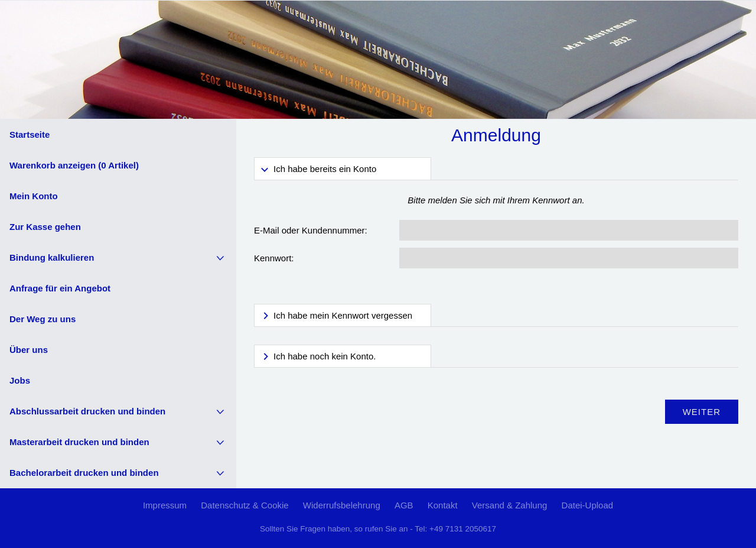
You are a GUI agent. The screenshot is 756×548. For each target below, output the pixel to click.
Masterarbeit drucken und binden (79, 442)
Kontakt (443, 505)
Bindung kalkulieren (52, 257)
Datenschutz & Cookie (245, 505)
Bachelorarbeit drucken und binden (84, 473)
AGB (404, 505)
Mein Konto (34, 196)
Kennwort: (274, 258)
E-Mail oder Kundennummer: (311, 230)
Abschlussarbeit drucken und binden (87, 411)
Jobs (20, 380)
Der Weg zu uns (43, 319)
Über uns (29, 350)
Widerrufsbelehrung (342, 505)
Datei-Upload (588, 505)
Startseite (30, 134)
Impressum (165, 505)
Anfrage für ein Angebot (60, 288)
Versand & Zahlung (510, 505)
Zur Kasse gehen (45, 227)
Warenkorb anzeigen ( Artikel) (74, 165)
